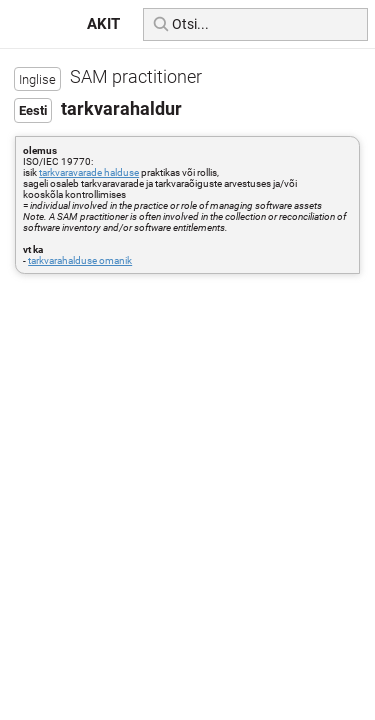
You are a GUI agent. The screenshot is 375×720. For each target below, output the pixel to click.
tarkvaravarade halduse (89, 172)
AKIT (103, 24)
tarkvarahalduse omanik (80, 260)
